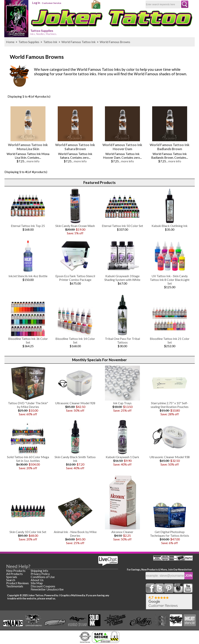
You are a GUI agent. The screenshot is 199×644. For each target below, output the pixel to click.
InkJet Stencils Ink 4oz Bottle (28, 276)
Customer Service (51, 3)
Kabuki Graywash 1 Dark (122, 457)
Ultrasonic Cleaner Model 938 (170, 457)
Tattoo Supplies (44, 32)
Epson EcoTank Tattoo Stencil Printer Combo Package (75, 278)
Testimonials (15, 586)
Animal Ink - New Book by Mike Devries (75, 534)
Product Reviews (17, 583)
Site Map (37, 583)
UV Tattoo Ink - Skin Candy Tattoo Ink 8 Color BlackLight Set (170, 280)
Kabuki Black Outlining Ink (170, 226)
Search (11, 580)
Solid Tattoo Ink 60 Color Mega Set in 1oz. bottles (28, 459)
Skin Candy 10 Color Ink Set (28, 532)
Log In (36, 3)
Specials (12, 577)
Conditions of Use (43, 577)
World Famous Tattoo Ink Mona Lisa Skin (28, 147)
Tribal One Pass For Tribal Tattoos (122, 340)
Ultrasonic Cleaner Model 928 (75, 403)
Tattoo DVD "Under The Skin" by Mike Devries (28, 405)
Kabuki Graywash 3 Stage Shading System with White (122, 278)
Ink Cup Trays (122, 403)
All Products (14, 574)
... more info (32, 161)
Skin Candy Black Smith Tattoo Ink (75, 459)
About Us (37, 580)
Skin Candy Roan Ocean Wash (75, 226)
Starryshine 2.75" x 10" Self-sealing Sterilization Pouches (170, 405)
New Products (16, 571)
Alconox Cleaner (122, 532)
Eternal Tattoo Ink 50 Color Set (122, 226)
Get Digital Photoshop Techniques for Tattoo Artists (170, 534)
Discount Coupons (43, 586)
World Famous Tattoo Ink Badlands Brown (170, 147)
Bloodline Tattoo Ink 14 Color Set (75, 340)
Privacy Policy (40, 574)
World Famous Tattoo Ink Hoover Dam (122, 147)
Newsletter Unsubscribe (47, 589)
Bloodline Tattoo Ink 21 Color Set (170, 340)
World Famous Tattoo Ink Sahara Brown (75, 147)
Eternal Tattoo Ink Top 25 (28, 226)
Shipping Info (39, 571)
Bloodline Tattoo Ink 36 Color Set (28, 340)
